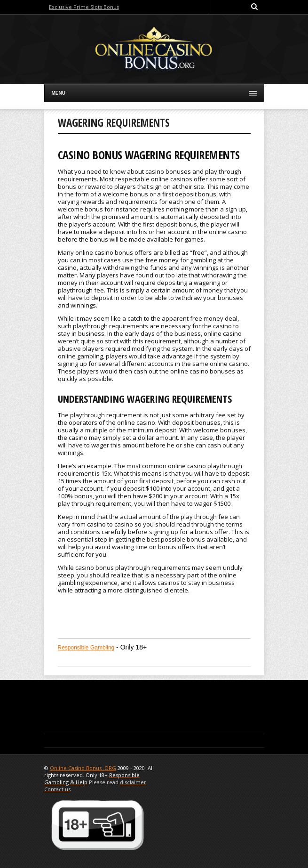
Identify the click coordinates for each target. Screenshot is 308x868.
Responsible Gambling (86, 648)
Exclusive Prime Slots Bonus (84, 7)
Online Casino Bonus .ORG (83, 768)
